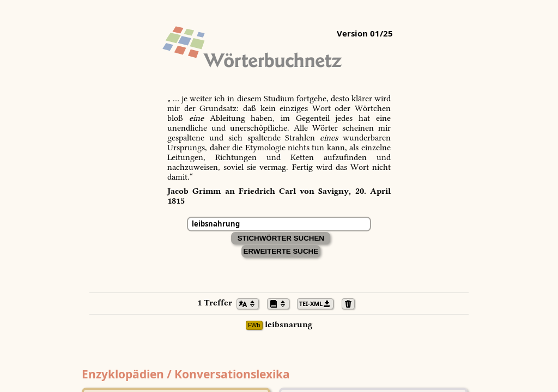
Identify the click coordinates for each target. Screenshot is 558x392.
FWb (254, 325)
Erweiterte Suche (281, 251)
